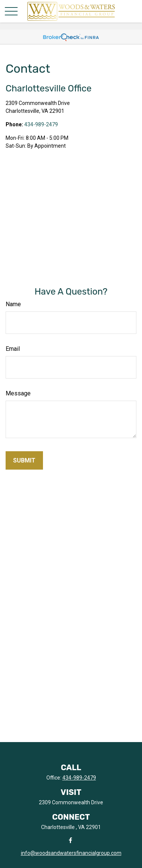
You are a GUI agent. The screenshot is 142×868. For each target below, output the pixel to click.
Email (13, 349)
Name (13, 304)
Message (18, 393)
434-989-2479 (41, 124)
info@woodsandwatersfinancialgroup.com (71, 853)
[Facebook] (70, 840)
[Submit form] (24, 460)
